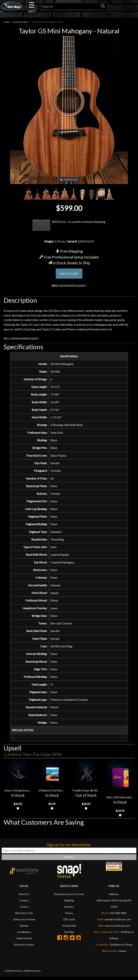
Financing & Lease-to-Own (69, 897)
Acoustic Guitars (21, 22)
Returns (69, 910)
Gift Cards (69, 922)
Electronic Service (24, 948)
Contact (24, 903)
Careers (24, 910)
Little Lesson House (24, 922)
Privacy (69, 916)
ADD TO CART (69, 274)
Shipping (69, 903)
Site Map (69, 935)
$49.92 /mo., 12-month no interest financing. (69, 225)
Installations (24, 935)
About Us (24, 897)
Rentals (24, 929)
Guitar (7, 22)
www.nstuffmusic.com (117, 929)
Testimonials (69, 929)
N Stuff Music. (17, 974)
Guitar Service (24, 941)
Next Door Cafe (24, 916)
